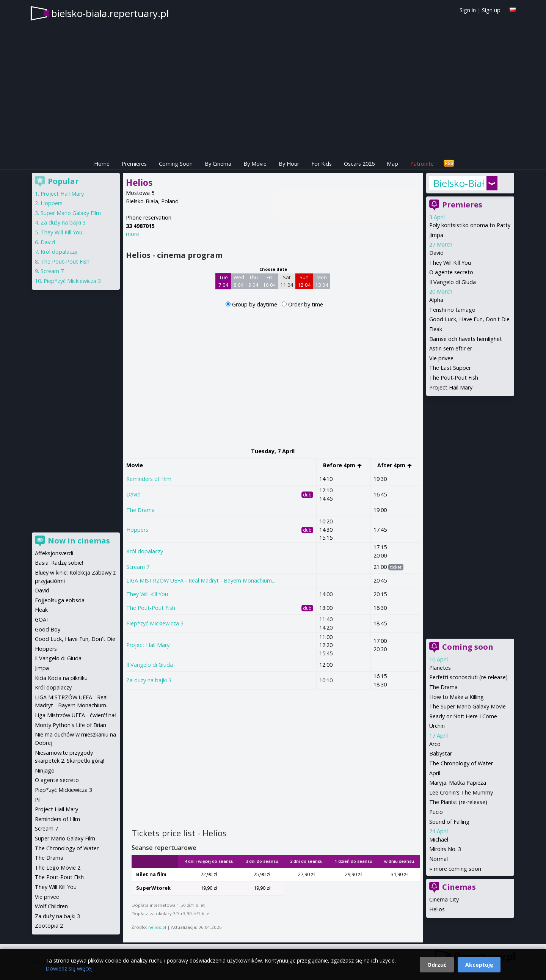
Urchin (437, 726)
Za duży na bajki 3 (149, 680)
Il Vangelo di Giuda (150, 665)
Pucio (436, 812)
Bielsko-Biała (459, 183)
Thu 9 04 (253, 281)
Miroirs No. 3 (445, 849)
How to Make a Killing (457, 697)
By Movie (255, 164)
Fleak (436, 329)
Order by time (306, 304)
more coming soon (457, 869)
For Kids (322, 164)
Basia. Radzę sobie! (59, 563)
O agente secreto (451, 272)
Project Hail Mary (148, 645)
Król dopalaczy (145, 551)
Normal (439, 859)
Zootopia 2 (49, 926)
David (133, 494)
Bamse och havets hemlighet (466, 339)
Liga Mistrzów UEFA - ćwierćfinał (75, 715)
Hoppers (137, 530)
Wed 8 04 (239, 281)
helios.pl (157, 927)
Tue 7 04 (224, 281)
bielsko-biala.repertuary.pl (110, 13)
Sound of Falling (449, 822)
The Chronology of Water (461, 763)
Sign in (468, 10)
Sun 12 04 (304, 281)
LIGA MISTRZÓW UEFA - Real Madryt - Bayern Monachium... (201, 580)
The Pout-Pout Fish (151, 608)
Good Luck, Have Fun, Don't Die (469, 319)
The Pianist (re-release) (458, 802)
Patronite (422, 164)
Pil (38, 800)
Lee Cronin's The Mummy (461, 792)
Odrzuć (437, 965)
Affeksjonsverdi (54, 553)
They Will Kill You (147, 594)
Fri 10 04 (269, 281)
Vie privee (441, 358)
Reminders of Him (149, 479)
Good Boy (48, 629)
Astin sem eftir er (451, 348)
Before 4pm (343, 465)
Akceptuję (479, 965)
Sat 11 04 (287, 281)
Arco (435, 744)
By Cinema (218, 164)
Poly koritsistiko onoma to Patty (470, 225)
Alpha (436, 300)
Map (392, 164)
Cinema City (444, 899)
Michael (439, 839)
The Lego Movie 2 (58, 868)
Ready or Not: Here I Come (463, 716)
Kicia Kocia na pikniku (61, 678)
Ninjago (45, 770)
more (133, 234)
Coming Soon (176, 164)
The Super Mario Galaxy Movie (468, 706)
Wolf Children (51, 906)
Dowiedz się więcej (69, 968)
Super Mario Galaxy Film (71, 213)
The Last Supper (450, 368)
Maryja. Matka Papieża (458, 783)
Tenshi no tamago (452, 310)
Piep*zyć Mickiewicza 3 (155, 623)
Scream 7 (138, 567)
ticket (396, 567)
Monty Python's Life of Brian (71, 725)
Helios (437, 909)
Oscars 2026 (359, 164)
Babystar (441, 753)
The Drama (140, 510)
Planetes (440, 668)
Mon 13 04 (322, 281)
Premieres (134, 164)
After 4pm (395, 465)
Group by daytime (255, 304)
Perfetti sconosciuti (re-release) (468, 677)
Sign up (491, 10)
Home (102, 164)
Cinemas (459, 887)
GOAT (42, 620)
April (435, 773)
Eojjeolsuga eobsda (60, 600)
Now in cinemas (79, 541)
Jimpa (436, 235)
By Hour (289, 164)
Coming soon (468, 647)
